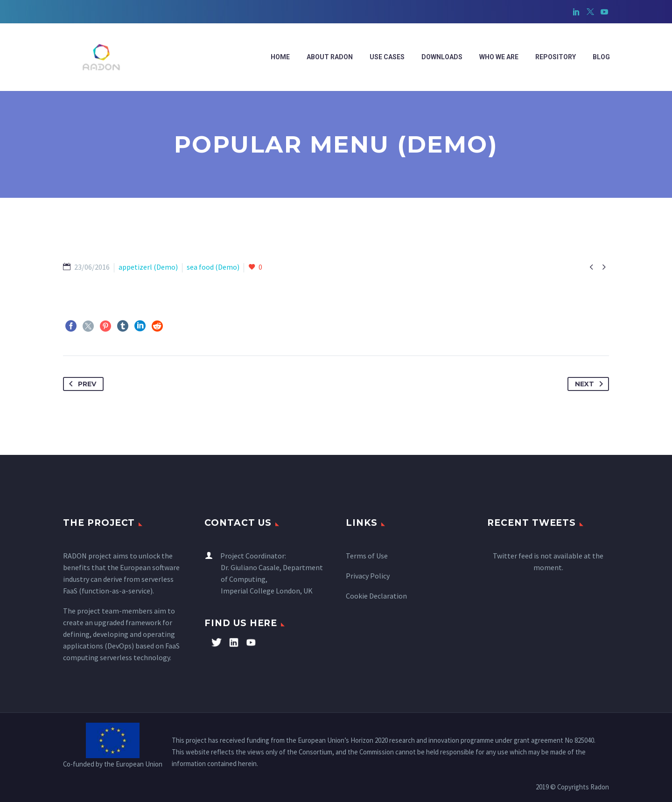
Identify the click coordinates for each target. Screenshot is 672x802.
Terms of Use (367, 556)
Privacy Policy (368, 576)
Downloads (442, 57)
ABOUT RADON (330, 57)
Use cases (387, 57)
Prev (81, 384)
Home (280, 57)
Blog (601, 57)
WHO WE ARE (499, 57)
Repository (556, 57)
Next (591, 384)
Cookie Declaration (376, 596)
